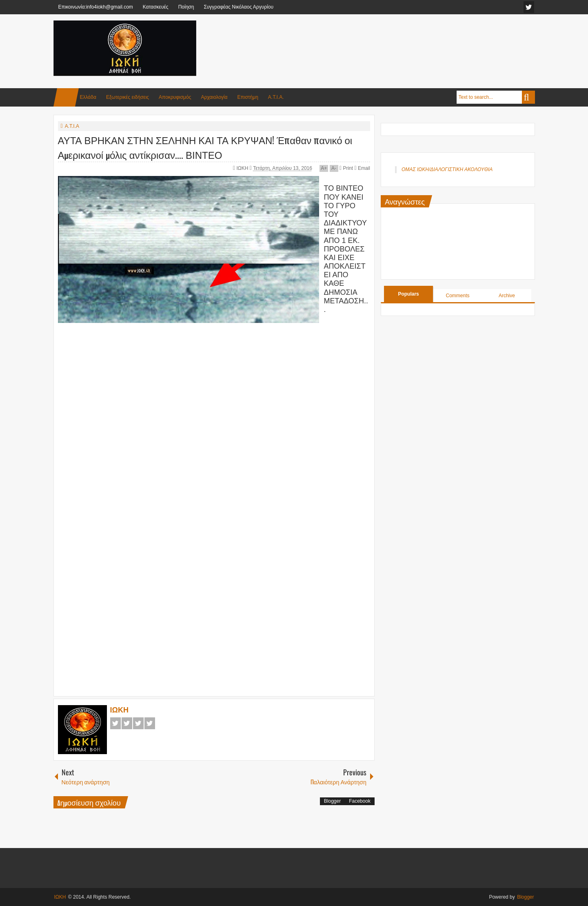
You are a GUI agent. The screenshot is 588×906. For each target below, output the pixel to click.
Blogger (332, 801)
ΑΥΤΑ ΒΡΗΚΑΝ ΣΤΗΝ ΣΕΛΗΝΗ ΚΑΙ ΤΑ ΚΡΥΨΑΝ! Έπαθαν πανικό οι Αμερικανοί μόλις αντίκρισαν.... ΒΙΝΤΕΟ (205, 147)
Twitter (127, 723)
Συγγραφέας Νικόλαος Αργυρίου (239, 7)
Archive (507, 296)
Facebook (115, 723)
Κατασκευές (156, 7)
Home (66, 97)
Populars (408, 294)
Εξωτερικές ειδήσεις (128, 97)
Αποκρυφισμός (175, 97)
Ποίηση (186, 7)
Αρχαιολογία (214, 97)
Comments (458, 296)
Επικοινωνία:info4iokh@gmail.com (96, 7)
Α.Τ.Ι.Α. (276, 97)
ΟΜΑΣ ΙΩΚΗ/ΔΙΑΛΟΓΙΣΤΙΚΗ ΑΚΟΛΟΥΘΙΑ (447, 169)
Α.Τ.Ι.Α (72, 126)
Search (528, 97)
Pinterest (150, 723)
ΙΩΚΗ (243, 168)
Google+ (138, 723)
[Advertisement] (386, 40)
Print (346, 168)
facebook (529, 7)
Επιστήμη (247, 97)
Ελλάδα (88, 97)
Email (362, 168)
